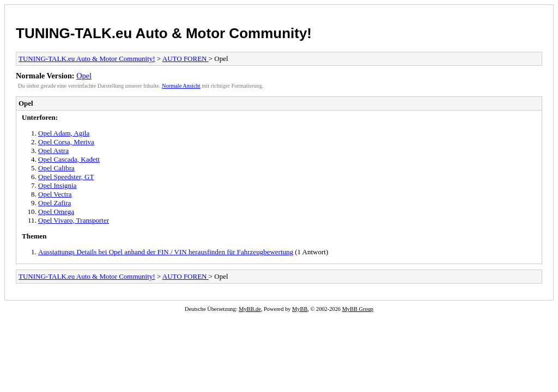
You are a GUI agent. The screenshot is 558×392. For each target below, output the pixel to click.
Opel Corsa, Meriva (66, 142)
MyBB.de (250, 309)
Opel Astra (53, 151)
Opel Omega (56, 212)
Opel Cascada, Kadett (69, 159)
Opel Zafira (54, 203)
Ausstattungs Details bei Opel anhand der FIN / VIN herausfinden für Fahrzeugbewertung (166, 252)
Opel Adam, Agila (64, 133)
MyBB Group (358, 309)
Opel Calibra (56, 168)
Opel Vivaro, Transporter (74, 220)
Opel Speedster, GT (66, 177)
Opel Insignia (57, 185)
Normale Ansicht (181, 86)
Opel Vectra (55, 194)
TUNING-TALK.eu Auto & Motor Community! (164, 33)
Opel (84, 76)
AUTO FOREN (186, 59)
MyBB (300, 309)
